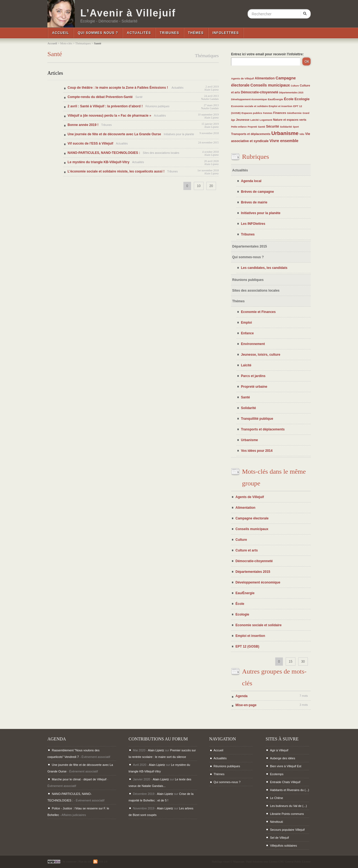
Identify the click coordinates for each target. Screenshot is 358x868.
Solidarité (286, 127)
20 (211, 186)
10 (199, 186)
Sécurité (272, 127)
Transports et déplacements (251, 134)
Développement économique (249, 99)
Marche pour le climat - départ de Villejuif (79, 779)
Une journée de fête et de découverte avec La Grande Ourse (114, 134)
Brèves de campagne (257, 192)
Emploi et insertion (280, 106)
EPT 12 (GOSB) (247, 646)
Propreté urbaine (254, 387)
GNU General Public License (295, 862)
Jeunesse (243, 120)
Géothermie (294, 113)
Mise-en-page (246, 705)
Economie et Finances (258, 312)
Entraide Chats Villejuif (285, 782)
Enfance (247, 333)
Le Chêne (277, 798)
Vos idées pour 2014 (257, 451)
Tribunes (170, 33)
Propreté (252, 127)
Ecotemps (277, 774)
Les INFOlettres (253, 224)
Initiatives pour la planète (261, 213)
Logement (266, 120)
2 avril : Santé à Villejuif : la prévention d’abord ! (105, 106)
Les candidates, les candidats (264, 268)
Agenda (241, 696)
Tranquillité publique (257, 419)
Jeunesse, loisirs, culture (261, 355)
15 (290, 662)
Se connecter (69, 862)
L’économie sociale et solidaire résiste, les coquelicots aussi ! (116, 171)
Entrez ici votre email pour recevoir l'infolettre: (267, 54)
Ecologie (302, 99)
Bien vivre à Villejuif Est (286, 766)
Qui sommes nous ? (98, 33)
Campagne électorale (252, 518)
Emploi (246, 323)
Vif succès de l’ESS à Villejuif (90, 143)
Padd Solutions (254, 862)
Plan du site (85, 862)
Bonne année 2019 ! (83, 125)
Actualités (139, 33)
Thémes (196, 33)
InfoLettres (226, 33)
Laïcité (254, 120)
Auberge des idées (283, 758)
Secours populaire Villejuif (287, 830)
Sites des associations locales (256, 291)
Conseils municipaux (270, 85)
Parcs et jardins (253, 376)
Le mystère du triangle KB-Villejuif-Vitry (99, 162)
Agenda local (251, 181)
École (289, 99)
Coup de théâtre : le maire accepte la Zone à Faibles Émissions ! (118, 88)
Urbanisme (285, 133)
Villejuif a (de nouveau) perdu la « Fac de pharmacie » (110, 116)
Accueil (61, 33)
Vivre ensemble (284, 141)
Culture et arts (247, 550)
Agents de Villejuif (242, 78)
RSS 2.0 (100, 862)
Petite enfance (239, 127)
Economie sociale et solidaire (250, 106)
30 (303, 662)
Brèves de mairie (254, 202)
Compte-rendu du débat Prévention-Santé (100, 97)
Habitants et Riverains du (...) (289, 790)
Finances (280, 113)
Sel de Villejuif (279, 838)
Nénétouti (276, 822)
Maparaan (239, 862)
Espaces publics (252, 113)
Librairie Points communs (287, 814)
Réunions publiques (248, 280)
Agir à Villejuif (279, 750)
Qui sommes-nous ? (248, 257)
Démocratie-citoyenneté (260, 92)
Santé (262, 127)
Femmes (268, 113)
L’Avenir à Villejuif (128, 13)
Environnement (253, 344)
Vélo (302, 134)
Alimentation (265, 78)
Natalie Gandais (210, 99)
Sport (296, 127)
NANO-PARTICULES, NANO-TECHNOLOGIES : (104, 153)
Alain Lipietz (211, 90)
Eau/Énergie (275, 99)
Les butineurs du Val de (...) (288, 806)
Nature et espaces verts (290, 120)
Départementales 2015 (291, 93)
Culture (295, 86)
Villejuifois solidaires (283, 846)
